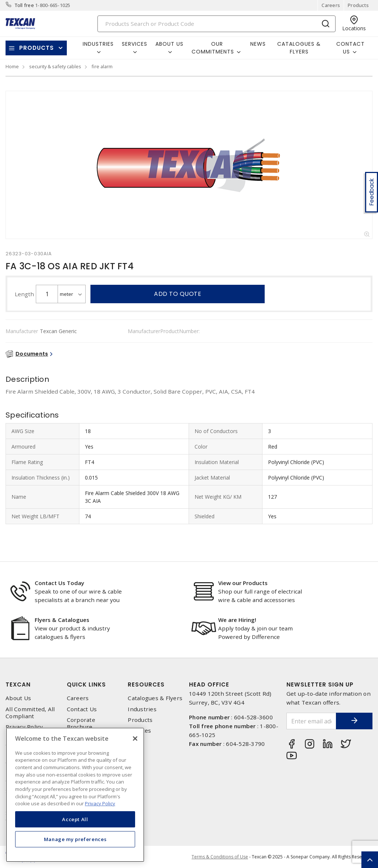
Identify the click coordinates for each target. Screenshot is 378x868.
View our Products (243, 583)
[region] (75, 795)
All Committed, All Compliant (30, 713)
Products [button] (37, 48)
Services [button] (135, 44)
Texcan (18, 684)
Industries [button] (98, 44)
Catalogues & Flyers (299, 48)
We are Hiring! (237, 620)
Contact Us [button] (350, 48)
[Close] (135, 739)
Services (139, 731)
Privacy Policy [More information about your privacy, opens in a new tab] (100, 803)
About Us (18, 698)
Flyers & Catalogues (62, 620)
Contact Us (82, 709)
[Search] (217, 24)
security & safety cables (55, 66)
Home (12, 66)
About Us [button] (169, 44)
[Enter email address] (311, 721)
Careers (331, 5)
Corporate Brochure (81, 723)
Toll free (24, 5)
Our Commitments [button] (213, 48)
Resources (146, 684)
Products (358, 5)
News (258, 44)
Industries (142, 709)
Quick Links (86, 684)
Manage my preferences (75, 839)
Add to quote (178, 294)
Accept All (75, 819)
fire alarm (102, 66)
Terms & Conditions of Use (220, 857)
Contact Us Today (59, 583)
